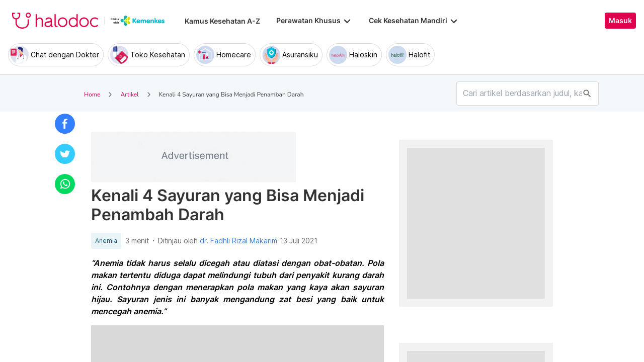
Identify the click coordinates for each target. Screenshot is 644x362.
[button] (65, 124)
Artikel (129, 95)
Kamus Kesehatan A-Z (222, 21)
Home (92, 95)
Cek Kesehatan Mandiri (414, 21)
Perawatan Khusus (314, 21)
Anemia (106, 241)
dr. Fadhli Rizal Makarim (238, 241)
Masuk (620, 21)
